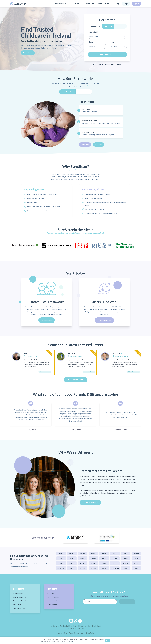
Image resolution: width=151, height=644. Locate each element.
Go (127, 602)
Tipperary (83, 568)
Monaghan (126, 563)
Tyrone (93, 568)
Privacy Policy (90, 633)
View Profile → (45, 372)
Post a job (99, 144)
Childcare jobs (52, 604)
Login (126, 4)
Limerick (72, 563)
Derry (126, 553)
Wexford (126, 568)
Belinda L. (27, 354)
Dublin (72, 558)
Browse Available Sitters (76, 380)
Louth (93, 563)
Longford (83, 563)
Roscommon (61, 568)
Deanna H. (116, 354)
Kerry (104, 558)
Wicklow (136, 568)
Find (107, 54)
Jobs (121, 26)
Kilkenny (126, 558)
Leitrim (61, 563)
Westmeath (115, 568)
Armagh (72, 553)
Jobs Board (90, 4)
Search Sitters (105, 4)
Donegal (136, 553)
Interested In (94, 32)
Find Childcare (18, 604)
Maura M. (72, 354)
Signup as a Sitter (53, 601)
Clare (104, 553)
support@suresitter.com (76, 628)
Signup (136, 4)
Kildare (115, 558)
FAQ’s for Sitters (53, 597)
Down (61, 558)
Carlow (83, 553)
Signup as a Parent (20, 601)
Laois (136, 558)
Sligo (72, 568)
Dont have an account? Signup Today (107, 64)
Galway (93, 558)
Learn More (28, 53)
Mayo (104, 563)
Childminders (108, 26)
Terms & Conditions (76, 633)
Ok (107, 640)
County (92, 42)
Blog (117, 4)
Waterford (104, 568)
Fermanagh (83, 558)
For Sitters (76, 4)
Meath (115, 563)
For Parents (61, 4)
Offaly (136, 563)
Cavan (93, 553)
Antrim (61, 553)
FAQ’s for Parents (20, 597)
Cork (115, 553)
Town (112, 42)
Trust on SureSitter (20, 608)
